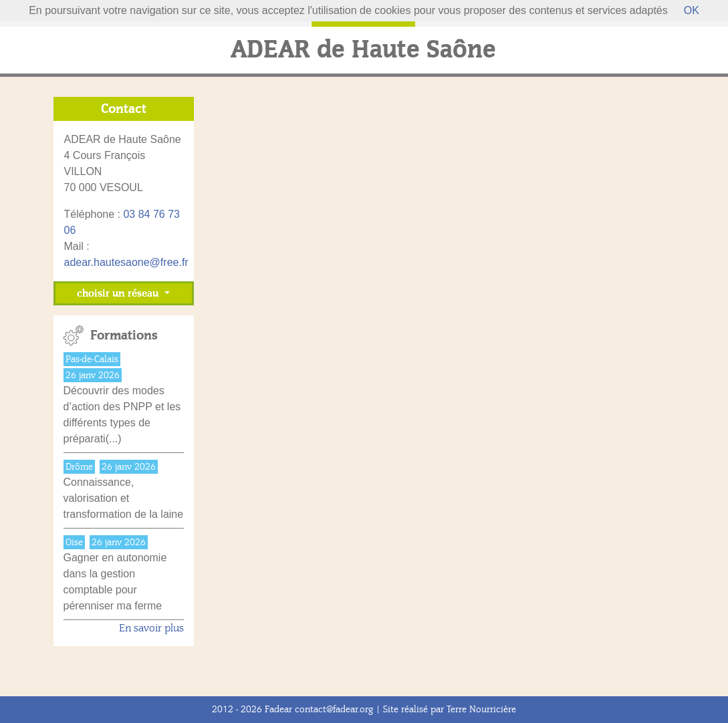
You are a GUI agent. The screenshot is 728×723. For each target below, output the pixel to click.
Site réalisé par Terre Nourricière (450, 709)
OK (692, 10)
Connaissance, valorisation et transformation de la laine (124, 498)
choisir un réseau (119, 293)
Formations (124, 335)
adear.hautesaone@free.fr (126, 262)
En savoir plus (151, 628)
